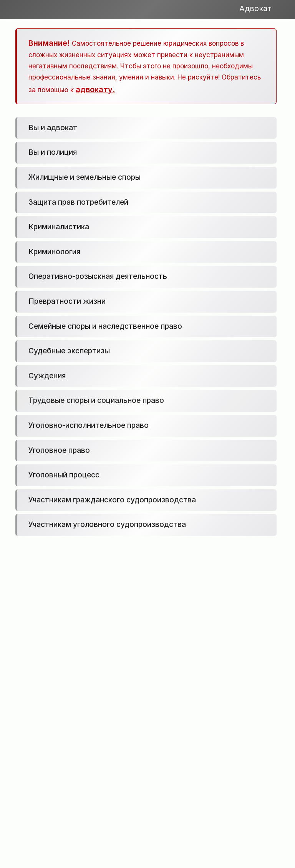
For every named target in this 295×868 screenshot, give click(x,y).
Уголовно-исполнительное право (89, 425)
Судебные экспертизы (69, 351)
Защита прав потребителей (78, 202)
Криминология (54, 252)
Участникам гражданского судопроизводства (112, 500)
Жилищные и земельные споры (85, 177)
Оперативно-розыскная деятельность (98, 276)
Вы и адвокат (53, 128)
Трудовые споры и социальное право (96, 400)
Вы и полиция (53, 152)
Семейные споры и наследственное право (105, 326)
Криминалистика (59, 227)
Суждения (47, 376)
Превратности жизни (67, 301)
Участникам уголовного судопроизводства (107, 524)
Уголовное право (59, 450)
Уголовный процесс (64, 475)
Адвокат (255, 9)
